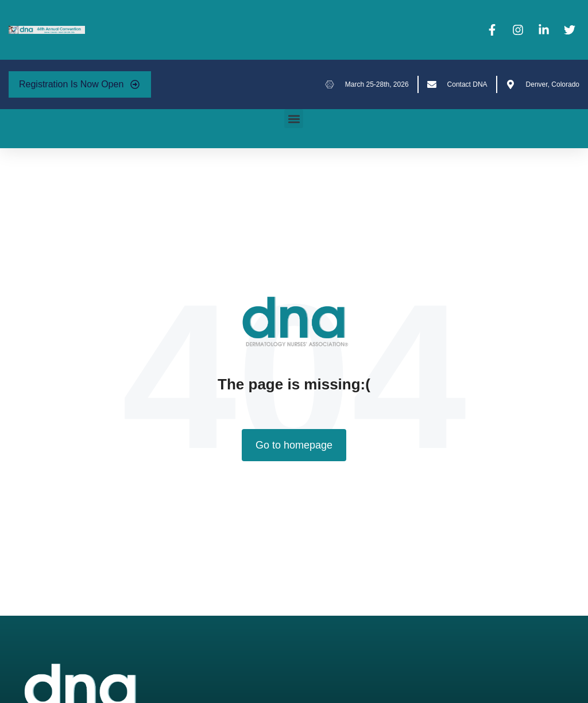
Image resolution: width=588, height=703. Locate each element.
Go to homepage (294, 445)
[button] (294, 119)
